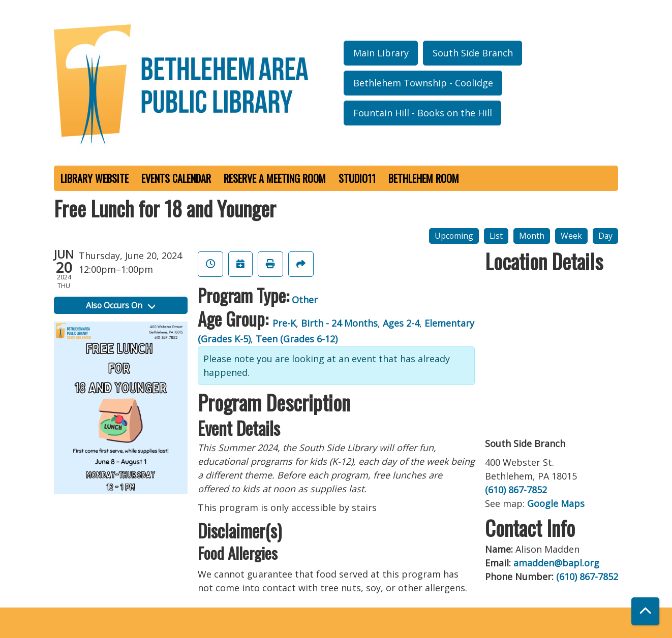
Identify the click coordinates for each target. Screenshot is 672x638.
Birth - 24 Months (339, 323)
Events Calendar (176, 178)
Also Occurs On (120, 305)
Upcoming (454, 236)
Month (532, 236)
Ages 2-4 (401, 323)
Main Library (381, 53)
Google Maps (556, 503)
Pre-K (284, 323)
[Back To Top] (645, 611)
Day (605, 236)
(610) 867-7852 (516, 490)
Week (571, 236)
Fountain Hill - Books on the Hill (423, 113)
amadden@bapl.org (556, 563)
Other (305, 300)
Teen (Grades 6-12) (297, 339)
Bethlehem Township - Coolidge (423, 83)
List (496, 236)
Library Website (95, 178)
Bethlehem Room (424, 178)
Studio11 (357, 178)
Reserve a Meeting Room (275, 178)
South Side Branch (473, 53)
